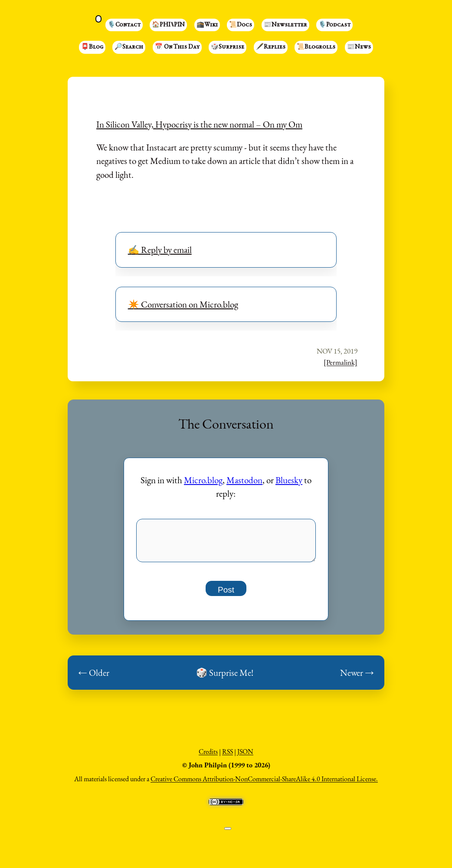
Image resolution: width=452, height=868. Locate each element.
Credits (208, 756)
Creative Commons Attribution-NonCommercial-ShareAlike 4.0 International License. (264, 784)
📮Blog (92, 47)
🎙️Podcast (334, 25)
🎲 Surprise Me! (225, 677)
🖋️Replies (271, 47)
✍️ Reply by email (160, 250)
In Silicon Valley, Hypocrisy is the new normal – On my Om (199, 124)
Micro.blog (203, 480)
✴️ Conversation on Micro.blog (183, 304)
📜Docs (241, 25)
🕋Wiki (207, 25)
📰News (359, 47)
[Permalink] (341, 362)
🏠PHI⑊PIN (168, 25)
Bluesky (289, 480)
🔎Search (129, 47)
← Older (94, 677)
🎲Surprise (228, 47)
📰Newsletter (285, 25)
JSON (245, 756)
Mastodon (244, 480)
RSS (228, 756)
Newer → (357, 677)
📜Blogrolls (316, 47)
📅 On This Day (177, 47)
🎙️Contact (124, 25)
